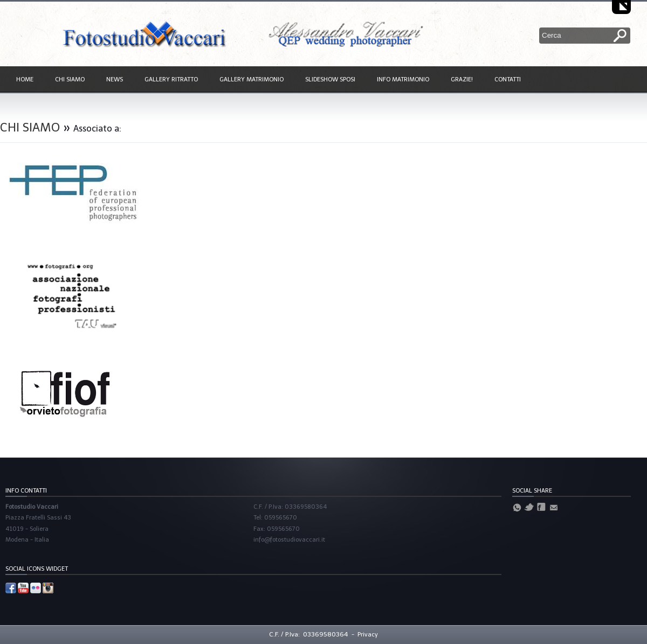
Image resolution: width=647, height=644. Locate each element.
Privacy (368, 635)
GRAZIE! (462, 79)
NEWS (115, 79)
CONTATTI (508, 79)
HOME (25, 79)
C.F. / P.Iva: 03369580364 (309, 634)
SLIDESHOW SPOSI (330, 79)
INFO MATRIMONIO (403, 79)
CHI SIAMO (70, 79)
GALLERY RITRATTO (171, 79)
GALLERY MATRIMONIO (252, 79)
